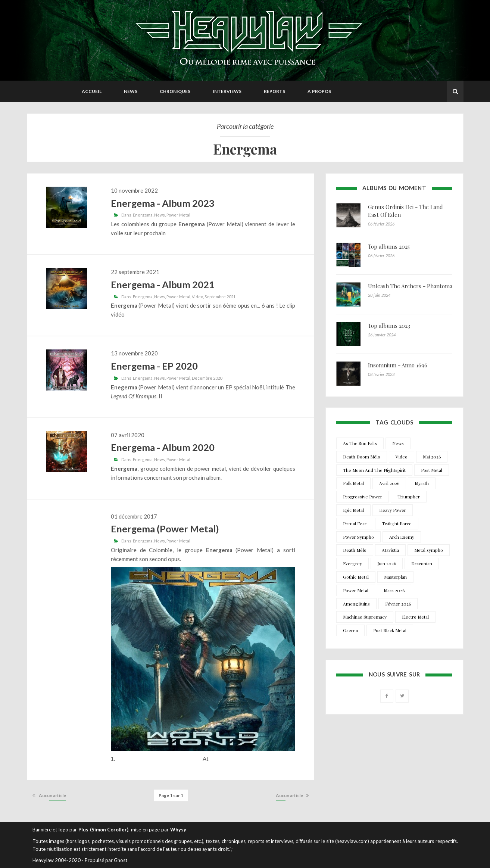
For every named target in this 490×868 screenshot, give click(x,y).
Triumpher (409, 497)
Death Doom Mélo (362, 457)
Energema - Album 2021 (163, 284)
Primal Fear (355, 523)
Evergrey (352, 563)
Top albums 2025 (389, 246)
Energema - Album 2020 (163, 447)
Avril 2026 (389, 483)
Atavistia (390, 550)
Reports (274, 91)
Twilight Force (397, 523)
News (131, 91)
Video (197, 297)
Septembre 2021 (220, 297)
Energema (143, 215)
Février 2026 (398, 604)
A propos (319, 91)
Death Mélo (355, 550)
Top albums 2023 (389, 326)
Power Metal (178, 215)
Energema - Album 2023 (163, 203)
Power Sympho (358, 537)
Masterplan (395, 577)
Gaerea (350, 630)
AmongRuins (356, 604)
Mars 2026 (394, 590)
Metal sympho (429, 550)
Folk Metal (353, 483)
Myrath (422, 483)
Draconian (422, 563)
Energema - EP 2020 (154, 366)
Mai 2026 (432, 457)
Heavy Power (393, 510)
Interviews (227, 91)
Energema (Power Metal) (165, 529)
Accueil (92, 91)
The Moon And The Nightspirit (374, 470)
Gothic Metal (356, 577)
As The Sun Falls (360, 443)
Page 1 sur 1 (171, 795)
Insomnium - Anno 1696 (398, 365)
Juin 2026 (387, 563)
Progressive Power (363, 497)
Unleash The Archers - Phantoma (410, 286)
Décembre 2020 (207, 378)
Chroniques (175, 91)
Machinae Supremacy (365, 617)
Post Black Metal (390, 630)
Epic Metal (353, 510)
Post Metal (432, 470)
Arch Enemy (402, 537)
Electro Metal (415, 617)
